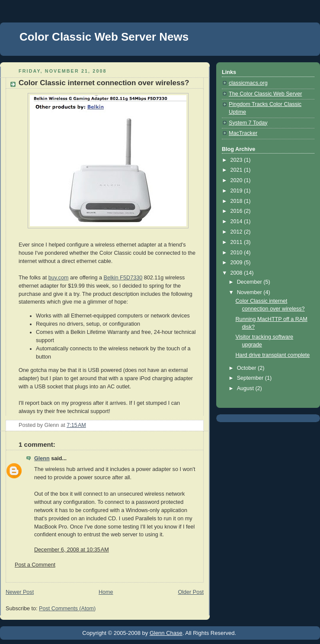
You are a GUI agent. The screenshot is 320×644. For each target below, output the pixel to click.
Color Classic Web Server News (104, 37)
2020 (237, 180)
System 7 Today (248, 123)
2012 (237, 232)
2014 (237, 221)
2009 (237, 263)
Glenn (42, 458)
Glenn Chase (166, 633)
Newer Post (20, 592)
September (251, 378)
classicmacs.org (248, 83)
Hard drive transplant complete (273, 355)
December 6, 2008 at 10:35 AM (72, 550)
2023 (237, 160)
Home (106, 592)
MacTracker (243, 133)
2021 (237, 170)
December (250, 282)
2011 (237, 242)
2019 (237, 191)
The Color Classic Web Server (265, 94)
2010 (237, 253)
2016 (237, 211)
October (247, 368)
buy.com (59, 278)
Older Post (191, 592)
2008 (237, 273)
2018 (237, 201)
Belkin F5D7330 (123, 278)
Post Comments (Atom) (67, 609)
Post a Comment (35, 565)
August (246, 388)
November (250, 292)
